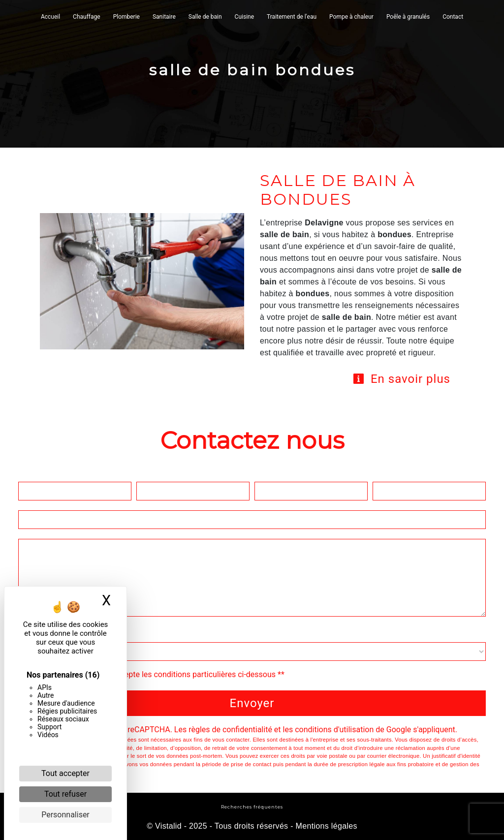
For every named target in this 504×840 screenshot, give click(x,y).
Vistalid (168, 826)
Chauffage (87, 17)
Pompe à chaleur (351, 17)
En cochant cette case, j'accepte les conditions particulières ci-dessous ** (156, 674)
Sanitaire (164, 17)
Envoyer (252, 703)
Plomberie (126, 17)
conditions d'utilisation (334, 730)
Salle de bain (205, 17)
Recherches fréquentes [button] (252, 807)
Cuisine (244, 17)
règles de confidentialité (230, 730)
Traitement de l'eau (292, 17)
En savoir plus (401, 379)
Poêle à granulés (408, 17)
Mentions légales (325, 826)
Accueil (50, 17)
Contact (453, 17)
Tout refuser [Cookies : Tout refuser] (65, 794)
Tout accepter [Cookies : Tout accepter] (65, 773)
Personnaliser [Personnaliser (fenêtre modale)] (65, 815)
